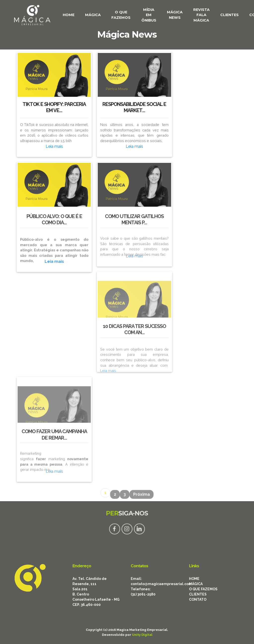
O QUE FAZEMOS (121, 15)
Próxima (142, 497)
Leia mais (54, 146)
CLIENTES (229, 15)
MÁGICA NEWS (175, 15)
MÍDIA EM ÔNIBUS (149, 15)
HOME (69, 15)
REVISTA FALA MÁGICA (201, 15)
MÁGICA (93, 15)
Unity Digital (142, 635)
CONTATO (198, 599)
